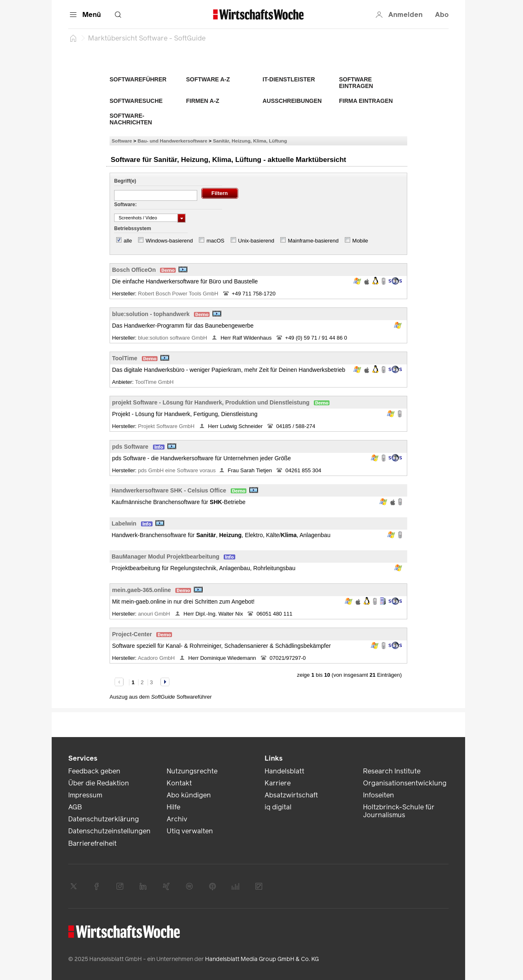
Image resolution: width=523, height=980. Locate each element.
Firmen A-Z (203, 101)
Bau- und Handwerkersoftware (173, 141)
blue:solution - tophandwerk (151, 314)
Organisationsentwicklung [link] (405, 783)
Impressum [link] (85, 795)
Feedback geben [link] (94, 771)
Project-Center (132, 634)
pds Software (130, 447)
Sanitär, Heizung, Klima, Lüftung (250, 141)
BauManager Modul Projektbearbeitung (166, 557)
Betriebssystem (133, 228)
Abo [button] (442, 15)
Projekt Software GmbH (167, 426)
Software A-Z (208, 79)
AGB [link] (75, 807)
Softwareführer (138, 79)
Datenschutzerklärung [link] (104, 819)
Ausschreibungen (292, 101)
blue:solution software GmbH (173, 338)
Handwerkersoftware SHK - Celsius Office (169, 490)
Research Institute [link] (392, 771)
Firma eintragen (366, 101)
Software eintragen (356, 83)
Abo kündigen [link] (189, 795)
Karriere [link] (278, 783)
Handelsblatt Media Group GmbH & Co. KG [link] (262, 959)
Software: (125, 205)
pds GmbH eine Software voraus (177, 470)
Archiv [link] (177, 819)
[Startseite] (73, 38)
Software (122, 141)
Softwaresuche (136, 101)
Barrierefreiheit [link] (92, 843)
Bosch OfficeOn (134, 270)
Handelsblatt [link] (284, 771)
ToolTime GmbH (155, 382)
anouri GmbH (155, 614)
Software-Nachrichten (131, 119)
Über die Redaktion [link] (99, 783)
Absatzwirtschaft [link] (291, 795)
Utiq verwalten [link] (190, 831)
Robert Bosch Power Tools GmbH (179, 294)
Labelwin (124, 523)
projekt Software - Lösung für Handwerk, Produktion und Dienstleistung (211, 402)
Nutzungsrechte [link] (192, 771)
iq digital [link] (278, 807)
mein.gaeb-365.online (141, 590)
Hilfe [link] (173, 807)
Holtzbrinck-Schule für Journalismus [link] (399, 811)
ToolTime (125, 358)
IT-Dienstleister (289, 79)
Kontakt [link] (179, 783)
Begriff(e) (125, 181)
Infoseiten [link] (379, 795)
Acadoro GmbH (157, 658)
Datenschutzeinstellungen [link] (109, 831)
